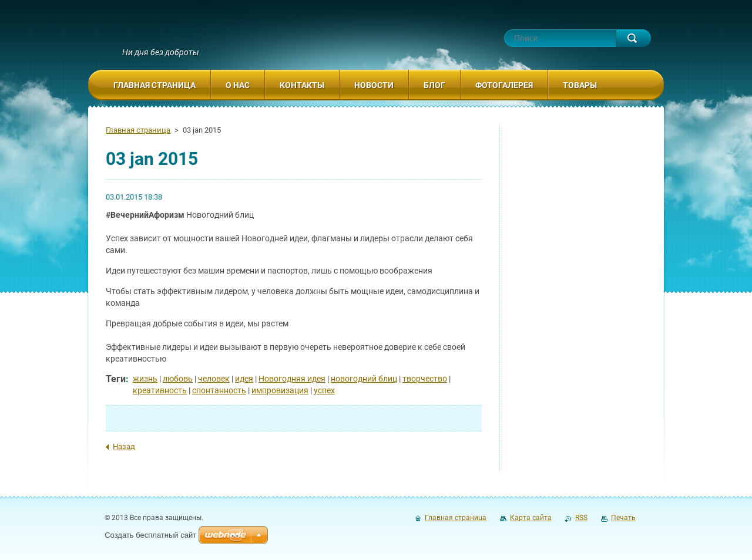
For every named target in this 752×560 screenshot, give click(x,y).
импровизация (280, 390)
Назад (124, 446)
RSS (581, 518)
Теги (116, 379)
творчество (425, 379)
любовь (178, 379)
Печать (623, 518)
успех (324, 390)
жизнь (145, 379)
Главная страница (138, 130)
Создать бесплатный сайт (150, 535)
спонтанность (219, 390)
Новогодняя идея (292, 379)
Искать (633, 38)
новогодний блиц (364, 379)
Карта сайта (531, 518)
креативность (160, 390)
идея (244, 379)
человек (214, 379)
